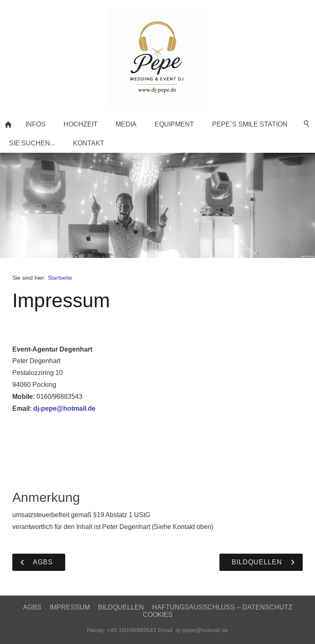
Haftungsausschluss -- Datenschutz (222, 607)
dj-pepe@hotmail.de (64, 408)
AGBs (32, 607)
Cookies (158, 615)
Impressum (70, 607)
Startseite (60, 278)
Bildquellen (121, 607)
